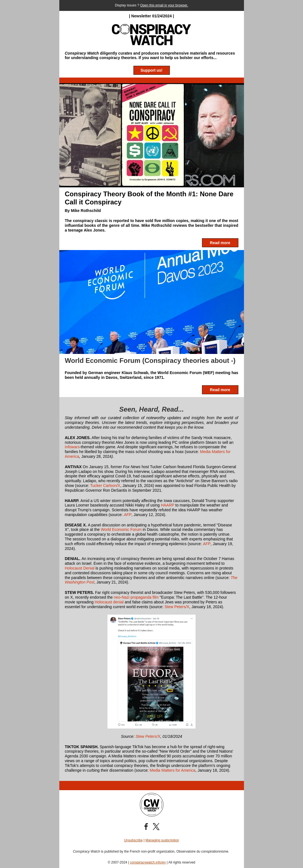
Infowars (72, 447)
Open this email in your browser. (164, 5)
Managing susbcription (162, 840)
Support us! (151, 70)
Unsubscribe (133, 840)
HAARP (168, 505)
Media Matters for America (172, 770)
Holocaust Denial (80, 568)
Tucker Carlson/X (105, 486)
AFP (127, 515)
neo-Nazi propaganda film (136, 597)
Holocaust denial (109, 602)
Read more (220, 243)
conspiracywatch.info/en (148, 862)
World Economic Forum (121, 529)
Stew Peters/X (177, 607)
